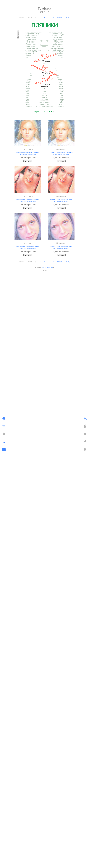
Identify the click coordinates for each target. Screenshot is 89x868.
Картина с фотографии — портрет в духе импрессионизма (61, 153)
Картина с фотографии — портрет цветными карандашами (61, 247)
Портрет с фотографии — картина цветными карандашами (28, 247)
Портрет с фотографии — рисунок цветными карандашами (28, 200)
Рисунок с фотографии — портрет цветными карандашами (61, 200)
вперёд (60, 18)
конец (68, 18)
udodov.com (43, 115)
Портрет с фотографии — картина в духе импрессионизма (28, 153)
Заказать (28, 161)
